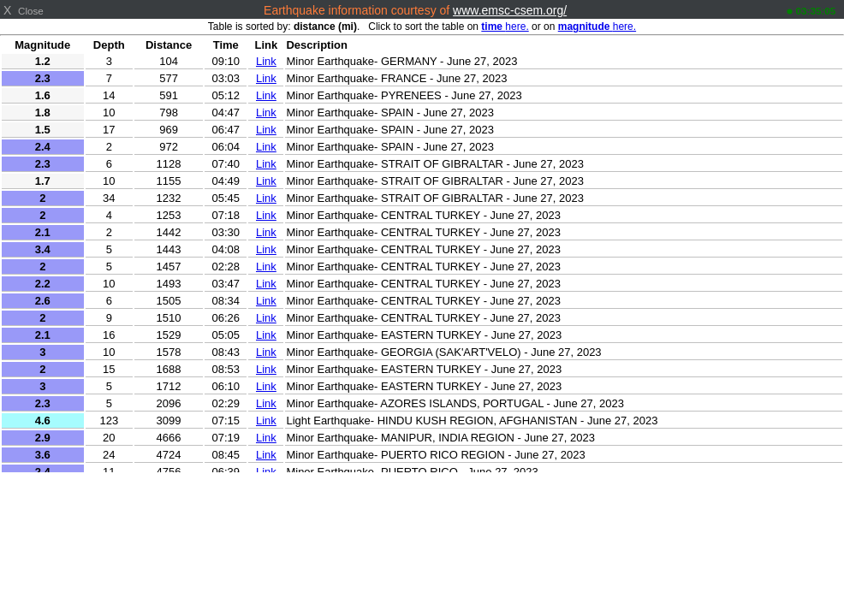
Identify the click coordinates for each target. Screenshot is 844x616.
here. (505, 27)
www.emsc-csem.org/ (510, 10)
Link (266, 61)
